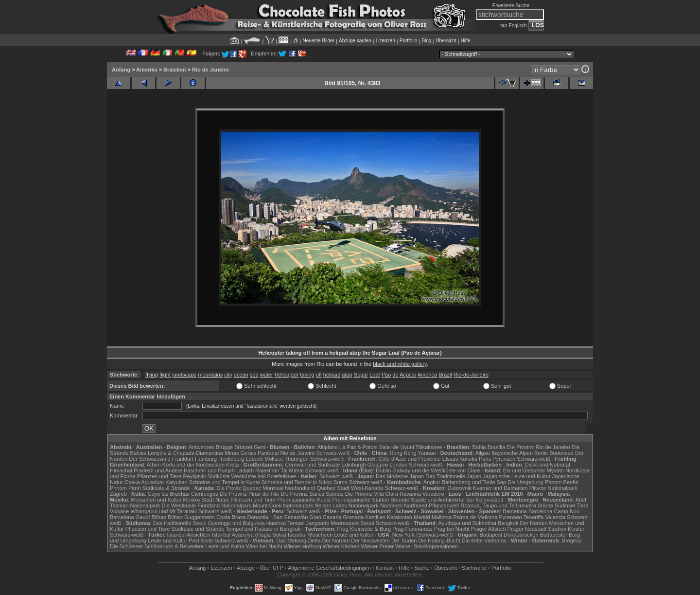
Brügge (224, 447)
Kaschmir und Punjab (209, 470)
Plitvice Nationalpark (554, 488)
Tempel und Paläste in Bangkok (263, 529)
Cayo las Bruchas (169, 494)
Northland (416, 505)
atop (347, 375)
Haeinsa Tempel (286, 523)
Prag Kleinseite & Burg (364, 529)
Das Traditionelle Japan (453, 476)
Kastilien (375, 517)
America (427, 375)
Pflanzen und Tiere (159, 476)
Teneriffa (533, 517)
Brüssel (243, 447)
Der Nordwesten (370, 541)
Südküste (219, 476)
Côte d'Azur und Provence (410, 459)
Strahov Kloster (566, 529)
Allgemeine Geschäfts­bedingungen (329, 568)
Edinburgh (353, 465)
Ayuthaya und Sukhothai (467, 523)
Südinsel (565, 505)
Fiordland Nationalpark (224, 505)
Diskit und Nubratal (548, 465)
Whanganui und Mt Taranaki (164, 511)
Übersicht (446, 41)
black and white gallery (400, 364)
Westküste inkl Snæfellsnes (264, 476)
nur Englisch (514, 26)
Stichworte (474, 568)
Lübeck (254, 459)
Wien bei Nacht (264, 546)
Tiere (583, 505)
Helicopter (287, 375)
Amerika (147, 70)
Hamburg (206, 459)
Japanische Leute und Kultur (516, 476)
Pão (386, 375)
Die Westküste (179, 505)
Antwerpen (201, 447)
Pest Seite (201, 541)
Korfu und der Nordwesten (193, 465)
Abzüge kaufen (355, 41)
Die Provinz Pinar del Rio (249, 494)
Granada (353, 517)
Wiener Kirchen (341, 546)
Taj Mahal (292, 470)
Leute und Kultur (354, 535)
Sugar (361, 375)
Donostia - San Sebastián (278, 517)
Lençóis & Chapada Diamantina (185, 453)
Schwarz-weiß (333, 453)
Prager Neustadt (527, 529)
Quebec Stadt (333, 488)
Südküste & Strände (166, 488)
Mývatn (555, 470)
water (267, 375)
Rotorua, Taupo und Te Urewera (498, 505)
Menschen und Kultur (156, 500)
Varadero (433, 494)
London (398, 465)
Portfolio (409, 41)
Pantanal (268, 453)
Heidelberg (231, 459)
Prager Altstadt (489, 529)
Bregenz (572, 541)
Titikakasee (429, 447)
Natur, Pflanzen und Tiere (245, 500)
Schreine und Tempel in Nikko (297, 482)
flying (152, 375)
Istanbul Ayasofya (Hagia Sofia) (249, 535)
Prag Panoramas (412, 529)
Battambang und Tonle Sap (474, 482)
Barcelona (515, 511)
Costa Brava (231, 517)
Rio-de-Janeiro (471, 375)
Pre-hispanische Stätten (360, 500)
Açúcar (408, 375)
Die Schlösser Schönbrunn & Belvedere (157, 546)
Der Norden (534, 523)
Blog (426, 41)
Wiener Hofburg (303, 546)
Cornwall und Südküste (312, 465)
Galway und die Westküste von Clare (436, 470)
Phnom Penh (125, 488)
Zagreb (118, 494)
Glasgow (378, 465)
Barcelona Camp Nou (554, 511)
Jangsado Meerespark (332, 523)
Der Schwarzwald (150, 459)
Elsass (450, 459)
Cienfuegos (205, 494)
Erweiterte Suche (511, 6)
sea (254, 375)
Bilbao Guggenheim (191, 517)
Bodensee (561, 453)
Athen (154, 465)
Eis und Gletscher (524, 470)
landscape (184, 375)
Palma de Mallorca (475, 517)
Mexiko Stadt (198, 500)
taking (307, 375)
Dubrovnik (460, 488)
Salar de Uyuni (396, 447)
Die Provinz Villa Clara (372, 494)
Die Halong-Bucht (439, 541)
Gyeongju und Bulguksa (236, 523)
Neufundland (300, 488)
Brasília (497, 447)
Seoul (367, 523)
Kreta (232, 465)
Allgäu (482, 453)
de (395, 375)
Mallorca (442, 517)
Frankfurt (183, 459)
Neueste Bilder (318, 41)
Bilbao (159, 517)
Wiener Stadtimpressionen (427, 546)
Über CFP (271, 568)
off (319, 375)
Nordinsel (391, 505)
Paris (485, 459)
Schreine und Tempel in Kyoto (225, 482)
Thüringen (297, 459)
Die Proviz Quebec (239, 488)
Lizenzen (385, 41)
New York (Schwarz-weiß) (423, 535)
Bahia (479, 447)
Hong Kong (403, 453)
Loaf (375, 375)
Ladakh (245, 470)
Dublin (383, 470)
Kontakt (385, 568)
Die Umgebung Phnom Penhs (543, 482)
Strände (400, 500)
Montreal (273, 488)
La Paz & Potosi (358, 447)
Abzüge (246, 568)
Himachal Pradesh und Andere (146, 470)
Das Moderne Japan (400, 476)
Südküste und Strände (198, 529)
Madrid (422, 517)
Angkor (432, 482)
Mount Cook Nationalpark (283, 505)
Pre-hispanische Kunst (304, 500)
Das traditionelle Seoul (180, 523)
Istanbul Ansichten (188, 535)
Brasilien (175, 70)
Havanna (410, 494)
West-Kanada (367, 488)
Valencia (555, 517)
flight (165, 375)
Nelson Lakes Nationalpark (346, 505)
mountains (210, 375)
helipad (332, 375)
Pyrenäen (504, 459)
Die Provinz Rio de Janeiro (538, 447)
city (228, 375)
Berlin (541, 453)
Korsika (468, 459)
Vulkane (119, 511)
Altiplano (328, 447)
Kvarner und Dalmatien (500, 488)
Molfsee (274, 459)
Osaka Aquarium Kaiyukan (156, 482)
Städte (545, 505)
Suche (422, 568)
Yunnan (427, 453)
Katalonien (400, 517)
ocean (241, 375)
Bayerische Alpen (512, 453)
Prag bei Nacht (452, 529)
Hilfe (466, 41)
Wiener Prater (377, 546)
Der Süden (404, 541)
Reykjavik (194, 476)
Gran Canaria (325, 517)
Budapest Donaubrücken (509, 535)
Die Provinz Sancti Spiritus (312, 494)
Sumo (341, 482)
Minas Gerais (240, 453)
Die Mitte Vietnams (484, 541)
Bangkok (508, 523)
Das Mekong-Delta (298, 541)
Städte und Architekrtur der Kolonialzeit (457, 500)
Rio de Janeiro (210, 70)
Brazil (445, 375)
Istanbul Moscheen (310, 535)
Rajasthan (267, 470)
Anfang (121, 70)
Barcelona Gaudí (130, 517)
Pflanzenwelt (444, 505)
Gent (260, 447)
